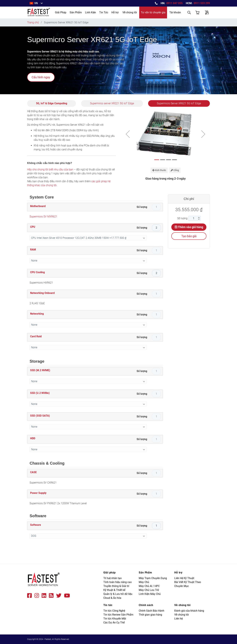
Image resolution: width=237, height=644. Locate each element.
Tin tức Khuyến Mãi (115, 619)
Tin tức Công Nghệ (114, 611)
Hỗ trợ (115, 12)
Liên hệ (178, 619)
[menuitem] (61, 12)
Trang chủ (33, 22)
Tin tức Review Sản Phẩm (118, 615)
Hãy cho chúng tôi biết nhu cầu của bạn (50, 169)
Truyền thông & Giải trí (116, 586)
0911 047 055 (174, 3)
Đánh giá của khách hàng (189, 611)
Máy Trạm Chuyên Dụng (153, 578)
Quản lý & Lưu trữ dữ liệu (118, 594)
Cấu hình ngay (41, 77)
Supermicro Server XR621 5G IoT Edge (179, 103)
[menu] (82, 12)
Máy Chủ (144, 582)
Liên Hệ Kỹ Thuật (184, 578)
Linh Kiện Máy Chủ (150, 594)
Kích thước (159, 170)
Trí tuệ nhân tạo (112, 578)
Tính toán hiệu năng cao (118, 582)
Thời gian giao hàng (150, 615)
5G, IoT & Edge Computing (52, 103)
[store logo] (39, 12)
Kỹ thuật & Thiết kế (114, 590)
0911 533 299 (202, 3)
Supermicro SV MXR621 (43, 217)
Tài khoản (175, 12)
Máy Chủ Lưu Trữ (149, 590)
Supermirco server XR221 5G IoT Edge (112, 103)
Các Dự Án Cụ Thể (114, 623)
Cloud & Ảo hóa (112, 598)
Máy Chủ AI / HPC (149, 586)
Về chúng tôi (130, 12)
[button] (128, 134)
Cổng (175, 170)
